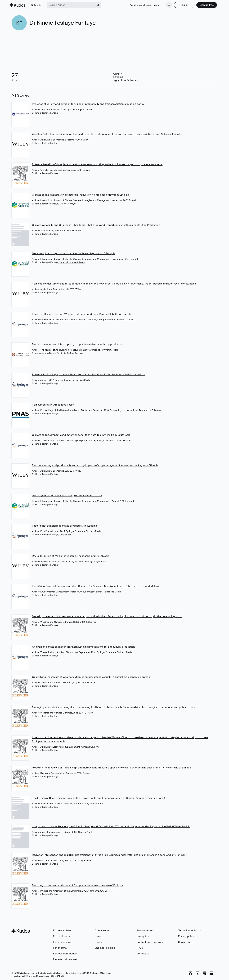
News (98, 935)
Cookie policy (186, 941)
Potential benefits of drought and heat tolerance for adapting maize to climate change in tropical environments (97, 163)
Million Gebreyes (68, 203)
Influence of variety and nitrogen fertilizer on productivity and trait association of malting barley (88, 103)
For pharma (60, 947)
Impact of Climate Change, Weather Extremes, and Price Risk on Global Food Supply (81, 313)
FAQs (140, 947)
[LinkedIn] (204, 973)
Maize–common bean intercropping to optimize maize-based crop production (78, 343)
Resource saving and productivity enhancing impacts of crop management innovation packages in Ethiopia (95, 464)
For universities (62, 941)
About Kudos (102, 929)
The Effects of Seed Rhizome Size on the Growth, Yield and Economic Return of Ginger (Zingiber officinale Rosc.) (98, 797)
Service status (145, 929)
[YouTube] (211, 973)
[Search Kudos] (72, 5)
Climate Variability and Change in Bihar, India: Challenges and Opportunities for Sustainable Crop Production (96, 224)
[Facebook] (190, 973)
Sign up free (205, 4)
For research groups (65, 953)
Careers (99, 941)
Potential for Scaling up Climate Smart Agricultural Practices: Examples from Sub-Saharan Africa (89, 373)
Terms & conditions (189, 929)
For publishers (61, 935)
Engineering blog (105, 947)
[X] (198, 973)
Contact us (143, 953)
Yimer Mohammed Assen (72, 261)
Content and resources (150, 941)
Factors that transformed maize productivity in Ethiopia (64, 525)
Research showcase (65, 958)
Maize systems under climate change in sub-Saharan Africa (67, 495)
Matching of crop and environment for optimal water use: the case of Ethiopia (77, 884)
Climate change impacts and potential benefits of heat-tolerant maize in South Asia (81, 434)
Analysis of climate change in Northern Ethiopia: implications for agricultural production (83, 646)
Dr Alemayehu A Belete (44, 352)
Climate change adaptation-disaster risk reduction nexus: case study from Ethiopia (81, 194)
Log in (182, 4)
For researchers (62, 929)
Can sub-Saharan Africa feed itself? (53, 404)
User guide (143, 935)
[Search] (100, 5)
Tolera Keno (65, 534)
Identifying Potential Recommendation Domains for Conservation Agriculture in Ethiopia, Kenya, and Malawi (95, 585)
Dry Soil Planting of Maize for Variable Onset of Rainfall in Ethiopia (71, 555)
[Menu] (167, 5)
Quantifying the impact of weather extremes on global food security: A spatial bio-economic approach (92, 676)
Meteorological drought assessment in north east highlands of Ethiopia (74, 252)
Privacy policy (186, 935)
